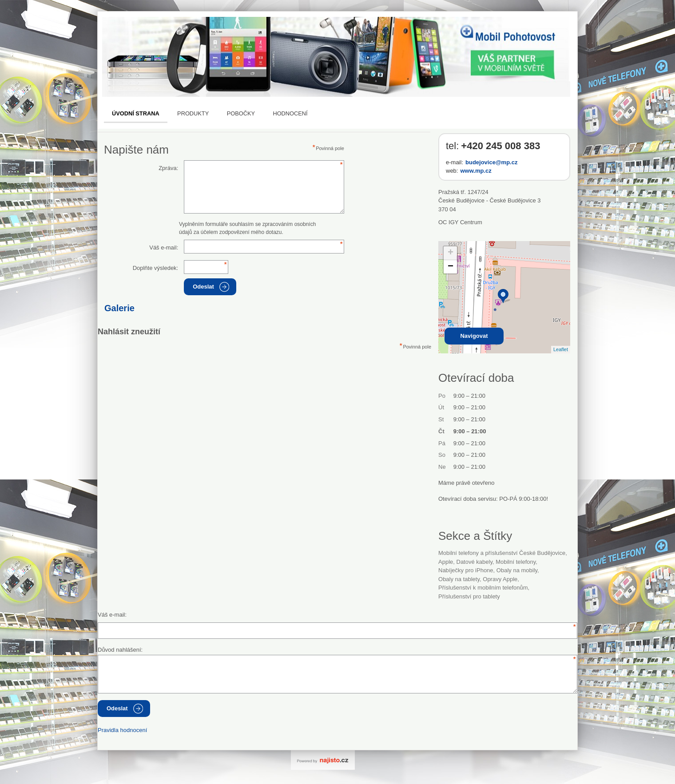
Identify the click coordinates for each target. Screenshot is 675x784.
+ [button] (451, 253)
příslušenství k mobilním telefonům (483, 588)
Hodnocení (290, 113)
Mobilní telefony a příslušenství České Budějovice (502, 553)
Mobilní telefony (516, 562)
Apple (446, 562)
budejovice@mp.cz (491, 162)
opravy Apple (500, 579)
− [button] (451, 267)
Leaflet (561, 349)
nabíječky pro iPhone (466, 570)
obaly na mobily (517, 570)
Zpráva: (168, 168)
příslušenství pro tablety (469, 596)
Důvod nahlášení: (120, 650)
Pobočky (241, 113)
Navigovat (474, 336)
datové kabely (474, 562)
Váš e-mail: (164, 247)
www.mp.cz (476, 171)
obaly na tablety (459, 579)
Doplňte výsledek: (156, 268)
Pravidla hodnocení (122, 730)
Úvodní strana (136, 113)
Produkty (193, 113)
